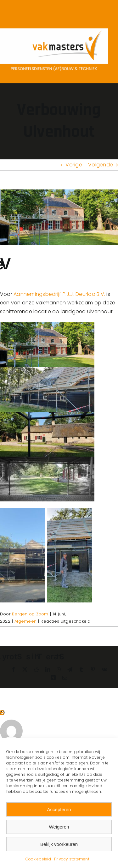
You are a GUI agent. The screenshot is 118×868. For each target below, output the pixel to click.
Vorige (74, 165)
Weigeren (59, 827)
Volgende (101, 165)
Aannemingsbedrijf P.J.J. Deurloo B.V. (59, 294)
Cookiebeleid (38, 859)
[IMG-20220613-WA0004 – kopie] (59, 218)
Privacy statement (72, 859)
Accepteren (59, 809)
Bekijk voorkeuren (59, 844)
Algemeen (25, 621)
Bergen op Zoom (30, 614)
